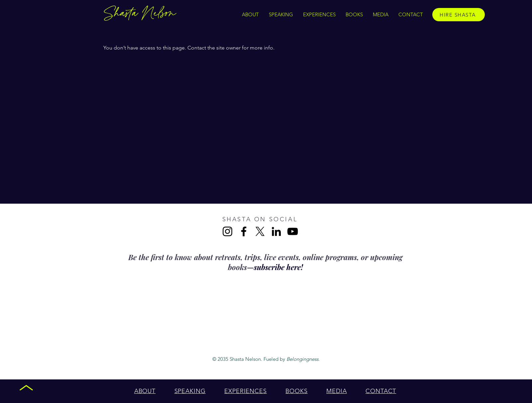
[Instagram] (227, 231)
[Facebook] (244, 231)
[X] (260, 231)
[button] (319, 15)
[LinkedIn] (276, 231)
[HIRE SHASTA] (459, 15)
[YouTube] (293, 231)
